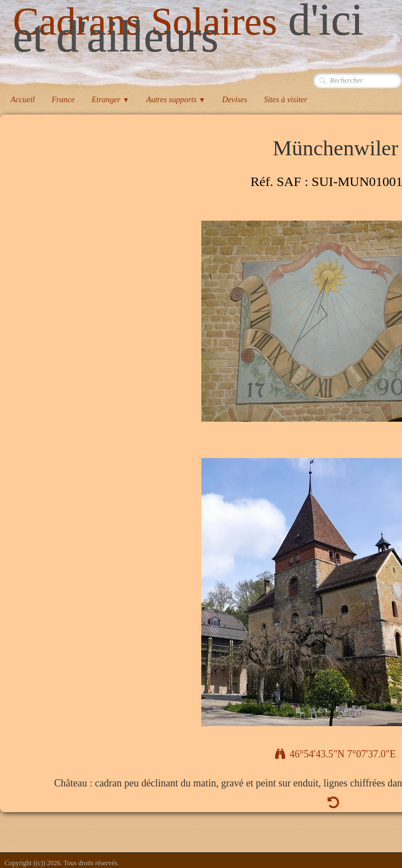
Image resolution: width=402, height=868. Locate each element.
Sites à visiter (286, 99)
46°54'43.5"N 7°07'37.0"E (335, 754)
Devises (235, 99)
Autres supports (176, 99)
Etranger (111, 99)
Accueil (23, 99)
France (63, 99)
